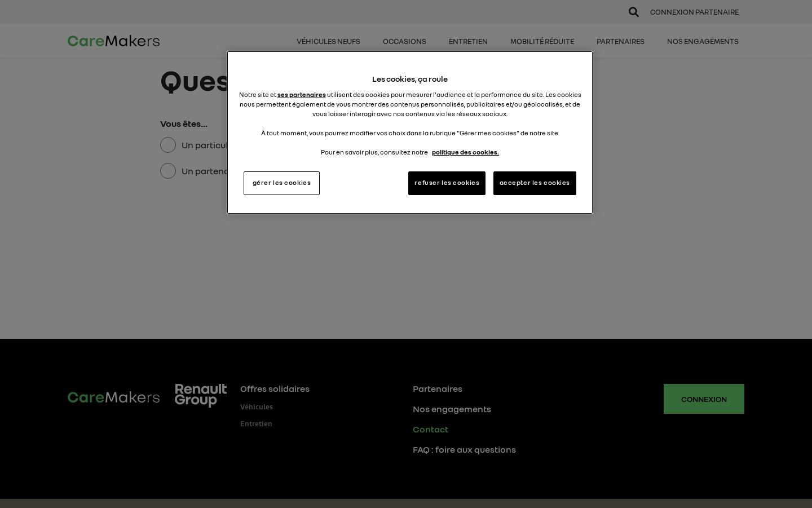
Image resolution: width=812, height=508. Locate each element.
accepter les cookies (535, 183)
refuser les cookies (447, 183)
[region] (410, 132)
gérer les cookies (282, 183)
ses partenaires (302, 95)
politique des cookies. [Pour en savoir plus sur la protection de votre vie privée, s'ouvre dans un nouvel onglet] (465, 152)
